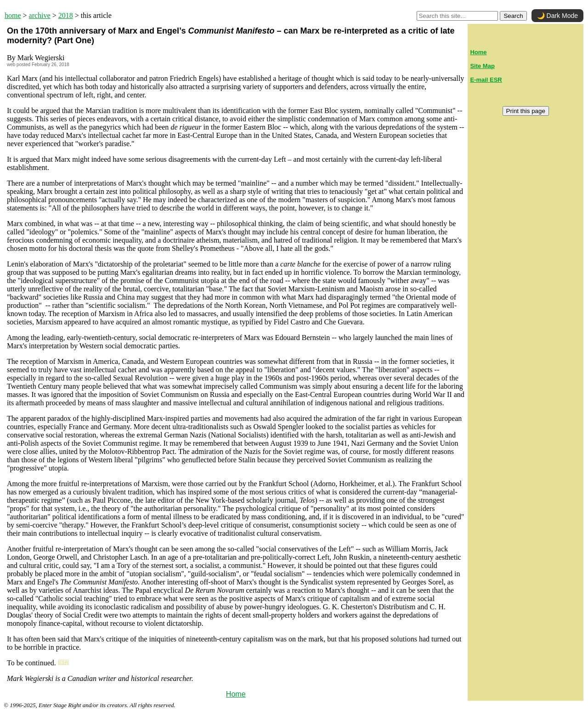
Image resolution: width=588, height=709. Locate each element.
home (13, 15)
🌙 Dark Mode (557, 16)
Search (513, 16)
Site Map (482, 66)
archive (40, 15)
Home (236, 694)
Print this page (526, 111)
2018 (66, 15)
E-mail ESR (486, 80)
